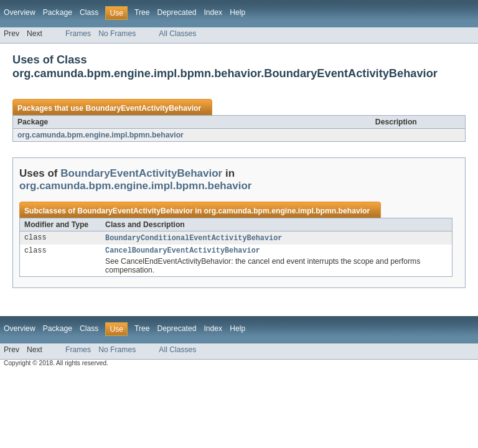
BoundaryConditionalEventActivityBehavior (194, 238)
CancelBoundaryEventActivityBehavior (183, 252)
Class (89, 12)
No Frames (117, 34)
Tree (142, 12)
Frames (78, 34)
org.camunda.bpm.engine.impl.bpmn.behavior (101, 135)
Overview (20, 12)
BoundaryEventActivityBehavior (143, 108)
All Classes (177, 34)
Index (213, 12)
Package (58, 12)
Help (237, 12)
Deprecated (177, 12)
